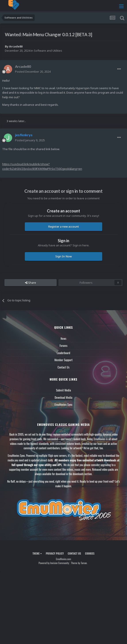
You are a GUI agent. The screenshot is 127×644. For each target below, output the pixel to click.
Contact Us (63, 367)
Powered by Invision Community (54, 563)
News (63, 338)
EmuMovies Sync (63, 404)
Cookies (90, 553)
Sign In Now (63, 256)
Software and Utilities (48, 51)
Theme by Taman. (79, 563)
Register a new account (64, 227)
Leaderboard (64, 353)
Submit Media (63, 390)
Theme (37, 553)
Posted (33, 72)
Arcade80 (16, 46)
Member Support (63, 360)
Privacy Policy (55, 553)
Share (31, 283)
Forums (63, 346)
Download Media (63, 397)
